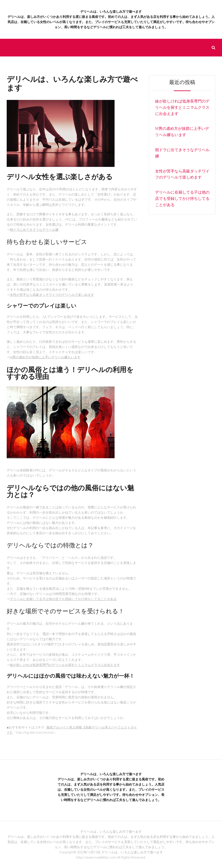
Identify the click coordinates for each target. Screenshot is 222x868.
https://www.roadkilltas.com (96, 857)
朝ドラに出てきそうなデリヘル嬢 (34, 230)
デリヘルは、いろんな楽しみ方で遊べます (111, 12)
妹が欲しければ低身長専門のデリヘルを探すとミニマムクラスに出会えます (65, 665)
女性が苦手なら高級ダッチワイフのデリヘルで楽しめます (52, 295)
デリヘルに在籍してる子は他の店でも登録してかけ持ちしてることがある (63, 599)
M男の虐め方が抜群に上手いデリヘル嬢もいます (45, 357)
